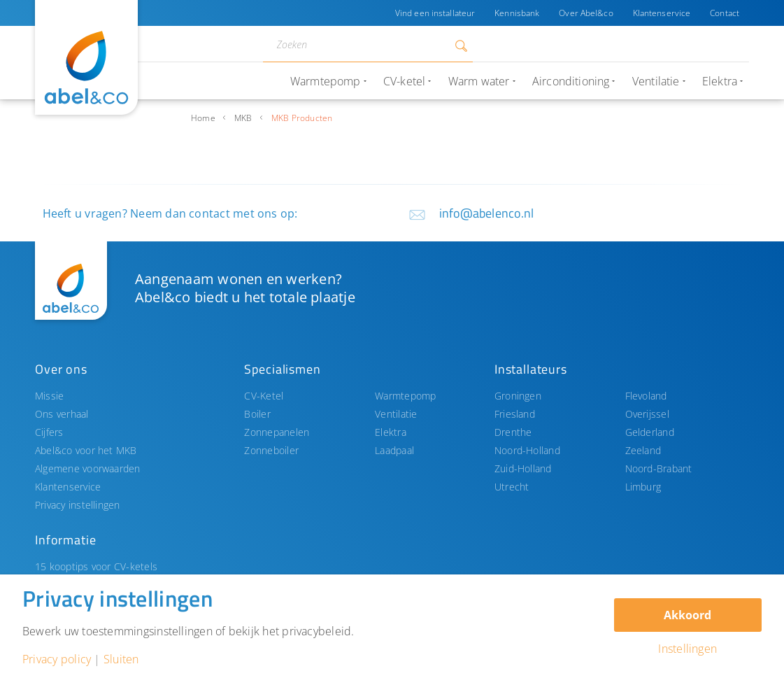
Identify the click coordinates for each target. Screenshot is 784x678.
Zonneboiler (271, 450)
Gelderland (650, 432)
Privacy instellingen (78, 505)
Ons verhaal (62, 414)
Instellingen (687, 649)
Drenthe (513, 432)
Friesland (515, 414)
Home (203, 118)
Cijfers (49, 432)
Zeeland (643, 450)
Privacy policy (57, 659)
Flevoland (646, 396)
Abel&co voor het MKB (86, 450)
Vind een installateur (435, 13)
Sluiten (121, 659)
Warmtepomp (405, 396)
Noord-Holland (527, 450)
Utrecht (512, 487)
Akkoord (687, 615)
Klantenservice (662, 13)
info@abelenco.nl (487, 213)
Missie (49, 396)
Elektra (391, 432)
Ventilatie (396, 414)
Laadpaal (394, 450)
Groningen (518, 396)
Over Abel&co (586, 13)
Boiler (257, 414)
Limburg (643, 487)
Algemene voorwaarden (88, 468)
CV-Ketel (264, 396)
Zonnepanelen (277, 432)
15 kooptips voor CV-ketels (96, 566)
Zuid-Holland (523, 468)
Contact (725, 13)
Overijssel (647, 414)
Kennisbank (517, 13)
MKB (243, 118)
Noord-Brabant (659, 468)
